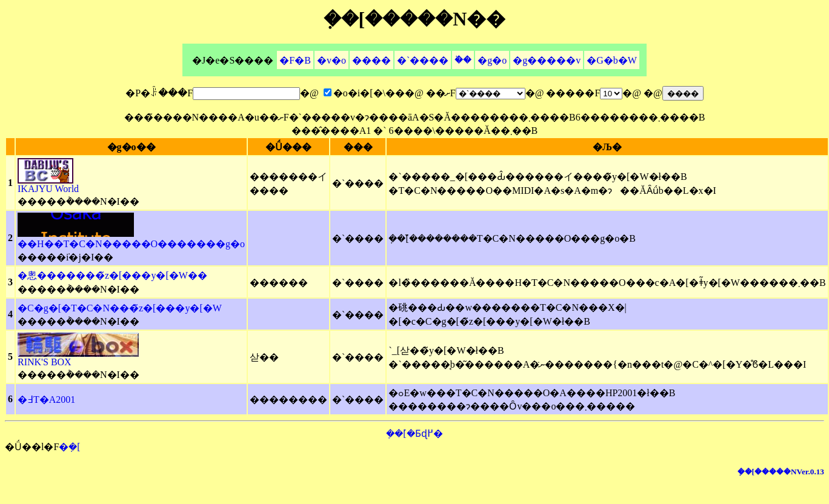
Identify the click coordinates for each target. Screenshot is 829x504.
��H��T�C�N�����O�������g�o (131, 239)
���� (371, 60)
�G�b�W (612, 60)
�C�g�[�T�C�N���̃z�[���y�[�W (120, 308)
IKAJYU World (48, 184)
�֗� (463, 60)
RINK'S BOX (78, 358)
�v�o (331, 60)
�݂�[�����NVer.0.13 (781, 472)
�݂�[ (69, 447)
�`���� (423, 60)
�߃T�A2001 (46, 400)
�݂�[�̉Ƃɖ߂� (414, 433)
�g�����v (547, 60)
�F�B (295, 60)
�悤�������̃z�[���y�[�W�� (112, 275)
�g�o (492, 60)
